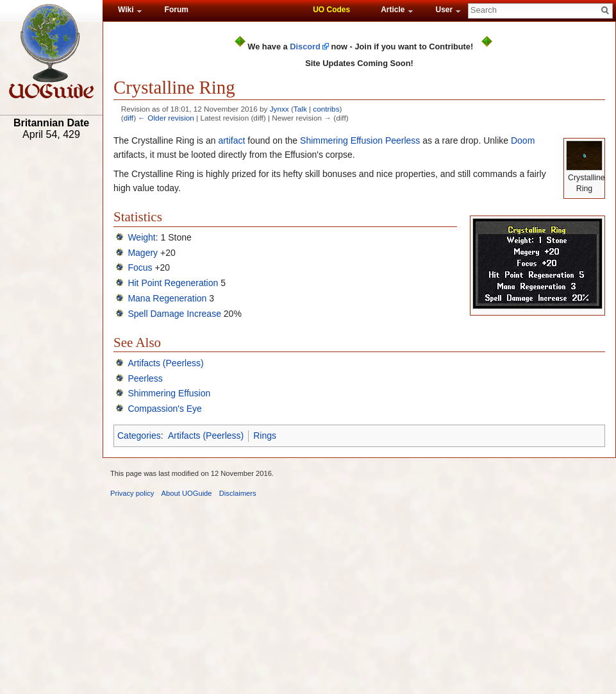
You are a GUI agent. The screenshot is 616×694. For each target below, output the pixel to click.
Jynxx (279, 109)
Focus (140, 267)
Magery (143, 253)
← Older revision (166, 118)
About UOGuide (187, 493)
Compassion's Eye (165, 409)
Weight (141, 237)
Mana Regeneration (167, 298)
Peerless (403, 140)
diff (129, 118)
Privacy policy (132, 493)
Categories (139, 436)
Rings (265, 436)
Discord (305, 47)
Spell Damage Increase (174, 314)
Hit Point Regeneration (173, 283)
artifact (231, 140)
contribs (326, 109)
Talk (300, 109)
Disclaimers (238, 493)
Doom (523, 140)
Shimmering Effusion (341, 140)
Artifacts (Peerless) (165, 363)
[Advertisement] (51, 344)
